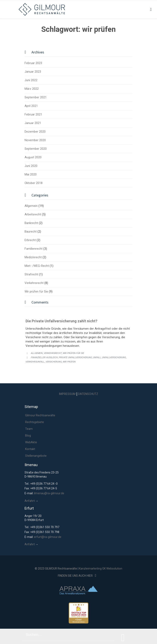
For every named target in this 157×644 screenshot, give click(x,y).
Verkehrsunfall (35, 362)
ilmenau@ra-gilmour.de (49, 493)
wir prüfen (69, 362)
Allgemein (31, 206)
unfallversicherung (114, 357)
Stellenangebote (36, 456)
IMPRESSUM (67, 394)
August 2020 (33, 157)
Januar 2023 (33, 72)
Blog (28, 436)
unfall (97, 357)
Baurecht (31, 232)
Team (29, 429)
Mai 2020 (31, 174)
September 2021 (36, 97)
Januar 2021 (33, 123)
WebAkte (31, 442)
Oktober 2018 (34, 183)
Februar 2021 (33, 114)
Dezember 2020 (35, 132)
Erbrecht (30, 240)
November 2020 (35, 140)
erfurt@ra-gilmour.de (48, 537)
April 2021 (31, 106)
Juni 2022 (31, 80)
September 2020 (36, 149)
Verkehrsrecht (34, 283)
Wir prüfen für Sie (36, 292)
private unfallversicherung (75, 357)
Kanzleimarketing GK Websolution (101, 569)
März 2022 (32, 89)
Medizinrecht (33, 257)
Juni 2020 (31, 166)
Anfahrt (30, 501)
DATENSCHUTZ (88, 394)
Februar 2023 (33, 63)
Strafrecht (31, 274)
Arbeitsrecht (33, 214)
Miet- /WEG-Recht (37, 266)
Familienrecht (34, 249)
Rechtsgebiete (35, 422)
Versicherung (54, 362)
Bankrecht (31, 223)
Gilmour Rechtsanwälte (40, 415)
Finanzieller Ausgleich (44, 357)
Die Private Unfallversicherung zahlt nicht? (61, 321)
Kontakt (30, 449)
